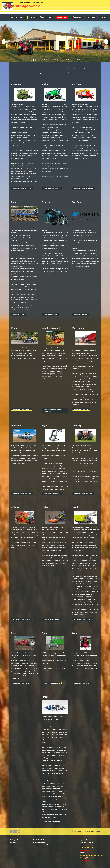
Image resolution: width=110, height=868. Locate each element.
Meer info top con (81, 314)
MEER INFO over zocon (52, 683)
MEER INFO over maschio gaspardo (52, 410)
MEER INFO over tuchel (52, 619)
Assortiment (62, 17)
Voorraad (91, 17)
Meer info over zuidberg (83, 494)
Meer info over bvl (81, 409)
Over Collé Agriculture (42, 17)
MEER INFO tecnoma (51, 314)
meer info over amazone (22, 188)
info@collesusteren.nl (94, 832)
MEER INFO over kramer (22, 409)
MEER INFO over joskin (52, 188)
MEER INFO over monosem (22, 494)
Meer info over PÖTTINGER (84, 188)
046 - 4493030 (78, 832)
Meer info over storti (82, 619)
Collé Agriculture (19, 17)
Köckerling (77, 17)
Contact (104, 17)
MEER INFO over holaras (22, 619)
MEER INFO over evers (21, 683)
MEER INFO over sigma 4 (52, 494)
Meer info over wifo (82, 683)
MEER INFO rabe (19, 314)
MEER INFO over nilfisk (52, 822)
